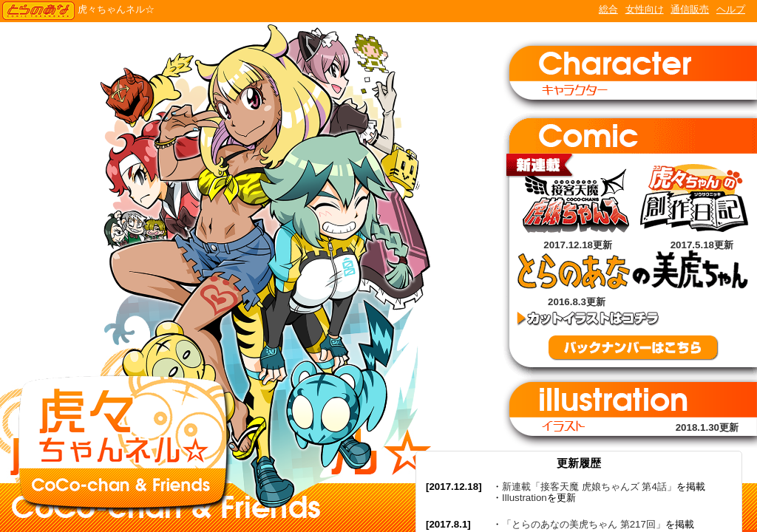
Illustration (525, 498)
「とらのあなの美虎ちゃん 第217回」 (584, 524)
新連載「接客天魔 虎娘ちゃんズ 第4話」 (589, 487)
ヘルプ (731, 9)
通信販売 (690, 9)
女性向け (645, 9)
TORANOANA (38, 11)
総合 (608, 9)
